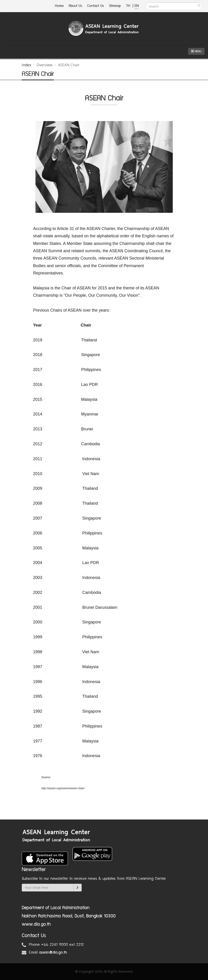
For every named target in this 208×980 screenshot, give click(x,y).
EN (137, 6)
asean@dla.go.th (53, 952)
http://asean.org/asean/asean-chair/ (63, 788)
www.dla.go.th (36, 924)
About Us (75, 6)
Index (26, 65)
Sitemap (115, 6)
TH (129, 6)
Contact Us (96, 6)
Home (59, 6)
